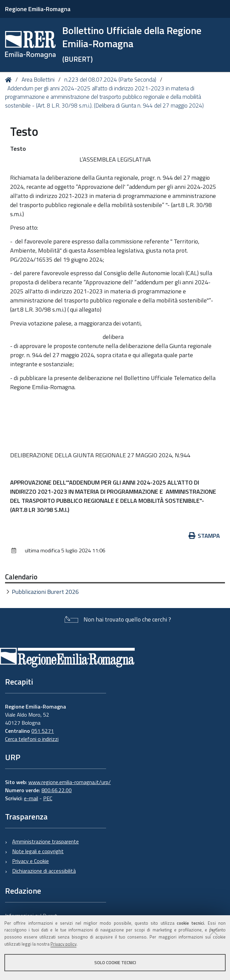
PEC (48, 798)
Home (10, 80)
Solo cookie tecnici (115, 962)
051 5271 (43, 731)
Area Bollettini (38, 80)
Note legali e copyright (38, 851)
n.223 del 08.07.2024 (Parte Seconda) (110, 80)
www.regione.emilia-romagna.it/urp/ (70, 782)
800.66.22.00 (57, 790)
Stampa (204, 536)
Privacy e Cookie (30, 861)
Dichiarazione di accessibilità (44, 871)
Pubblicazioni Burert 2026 (45, 592)
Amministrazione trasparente (45, 841)
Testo (18, 149)
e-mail (31, 798)
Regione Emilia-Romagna (38, 9)
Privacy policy (63, 944)
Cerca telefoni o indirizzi (32, 739)
